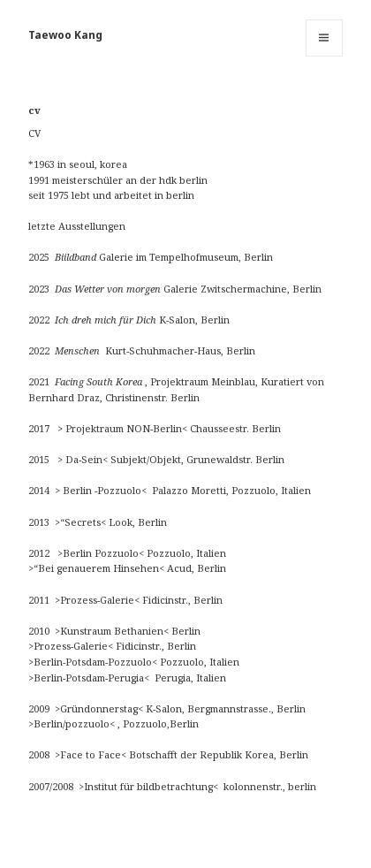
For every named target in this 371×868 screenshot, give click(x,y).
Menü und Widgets (325, 56)
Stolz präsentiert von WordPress (112, 845)
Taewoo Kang (65, 35)
